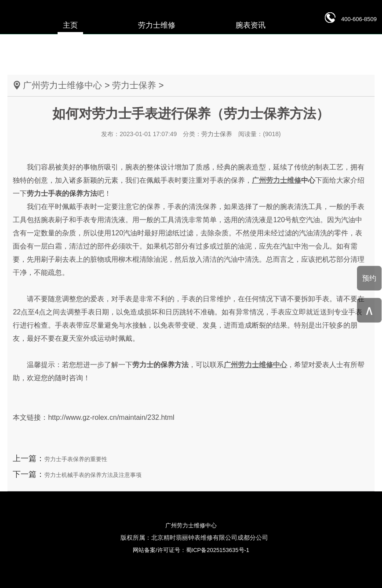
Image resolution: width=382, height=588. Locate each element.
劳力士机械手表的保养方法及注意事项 (93, 475)
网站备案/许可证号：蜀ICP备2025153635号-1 (191, 550)
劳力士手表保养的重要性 (76, 459)
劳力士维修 (157, 25)
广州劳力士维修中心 (62, 85)
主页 (70, 25)
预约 (369, 278)
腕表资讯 (251, 25)
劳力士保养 (134, 85)
